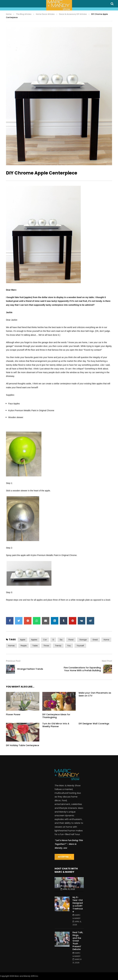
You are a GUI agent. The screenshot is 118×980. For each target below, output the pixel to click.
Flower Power (13, 714)
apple (23, 640)
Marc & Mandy (70, 886)
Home (9, 14)
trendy (58, 646)
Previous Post (13, 661)
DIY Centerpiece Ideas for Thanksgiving (56, 716)
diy (61, 640)
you (69, 646)
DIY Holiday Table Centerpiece (23, 745)
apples (34, 640)
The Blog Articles (24, 14)
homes (11, 646)
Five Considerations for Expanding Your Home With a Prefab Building (82, 669)
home (106, 640)
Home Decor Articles (45, 14)
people (24, 646)
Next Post (107, 661)
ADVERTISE (64, 857)
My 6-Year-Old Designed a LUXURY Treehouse (78, 904)
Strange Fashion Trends (30, 669)
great (95, 640)
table (35, 646)
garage (83, 640)
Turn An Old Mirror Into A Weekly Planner (56, 725)
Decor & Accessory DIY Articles (73, 14)
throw (46, 646)
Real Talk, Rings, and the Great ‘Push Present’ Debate (78, 941)
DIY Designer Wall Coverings (94, 724)
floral (71, 640)
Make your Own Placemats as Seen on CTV (95, 694)
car (45, 640)
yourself (80, 646)
